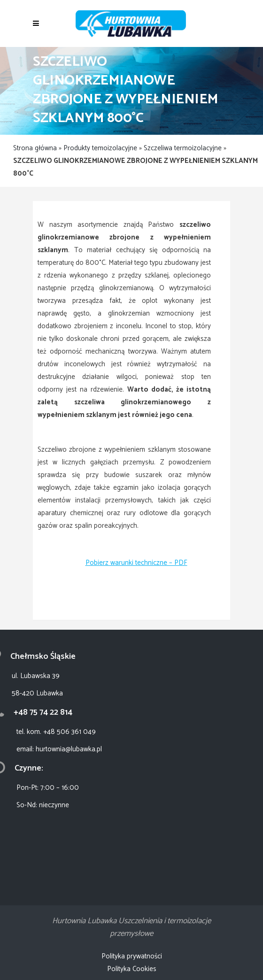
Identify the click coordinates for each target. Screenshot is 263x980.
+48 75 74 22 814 (43, 712)
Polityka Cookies (132, 969)
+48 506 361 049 (70, 732)
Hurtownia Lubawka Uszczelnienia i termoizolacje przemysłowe (131, 927)
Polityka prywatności (132, 956)
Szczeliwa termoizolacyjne (183, 148)
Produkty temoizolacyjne (100, 148)
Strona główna (35, 148)
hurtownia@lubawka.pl (69, 749)
